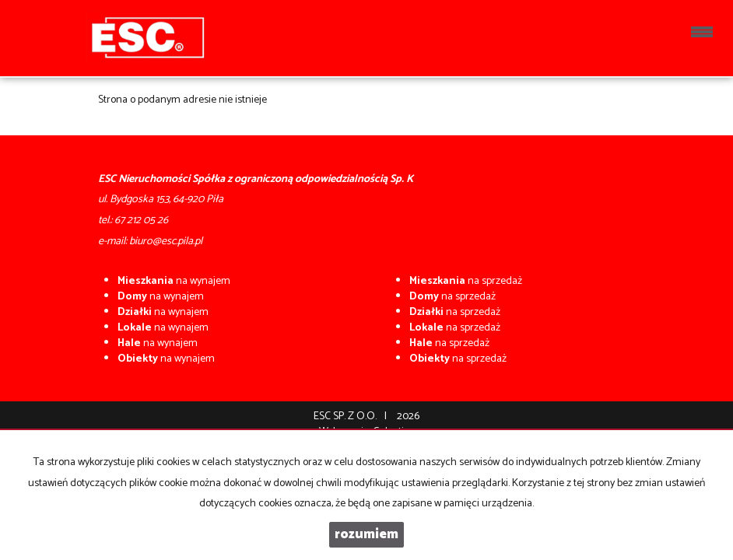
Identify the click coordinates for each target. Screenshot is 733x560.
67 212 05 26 (141, 220)
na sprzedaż (466, 281)
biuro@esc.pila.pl (166, 241)
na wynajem (174, 281)
